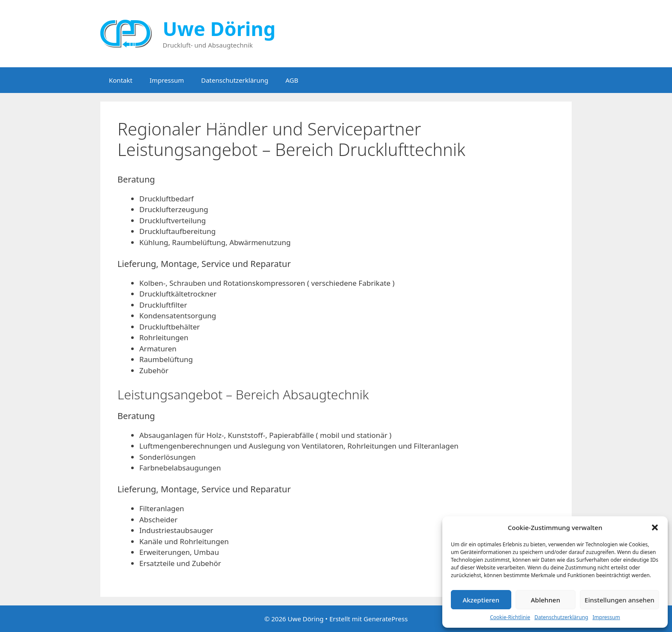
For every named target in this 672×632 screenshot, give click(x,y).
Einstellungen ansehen (619, 600)
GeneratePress (385, 619)
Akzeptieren (481, 600)
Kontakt (121, 80)
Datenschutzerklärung (561, 617)
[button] (655, 527)
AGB (292, 80)
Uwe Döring (219, 28)
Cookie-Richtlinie (510, 617)
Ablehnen (546, 600)
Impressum (606, 617)
